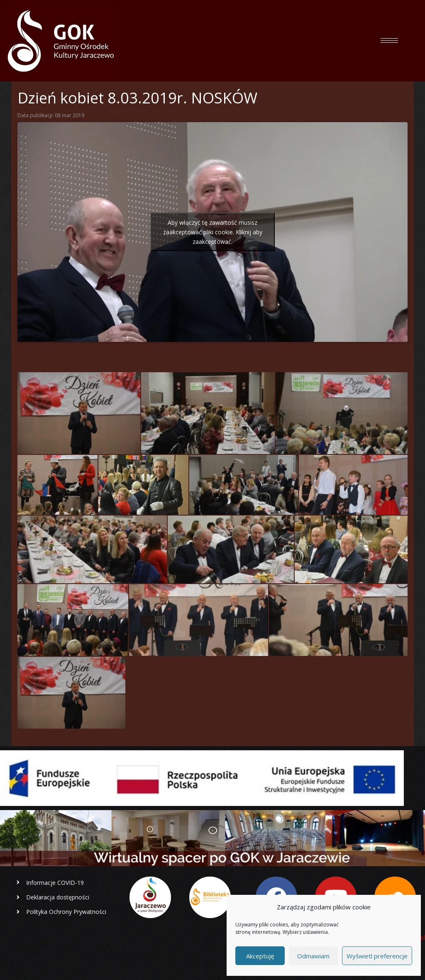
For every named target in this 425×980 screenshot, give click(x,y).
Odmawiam (313, 956)
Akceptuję (260, 956)
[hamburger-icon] (389, 41)
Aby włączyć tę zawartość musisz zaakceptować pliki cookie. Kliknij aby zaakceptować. (213, 232)
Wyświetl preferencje (377, 956)
